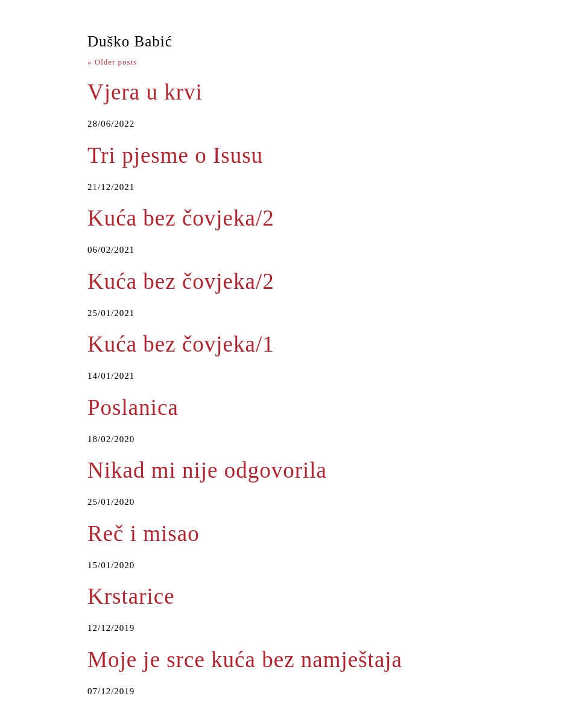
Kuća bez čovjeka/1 (181, 344)
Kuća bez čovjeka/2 (181, 218)
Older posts (112, 62)
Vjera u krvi (145, 92)
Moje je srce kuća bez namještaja (245, 660)
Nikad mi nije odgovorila (207, 470)
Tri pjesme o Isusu (175, 155)
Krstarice (131, 596)
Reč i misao (144, 533)
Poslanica (133, 407)
